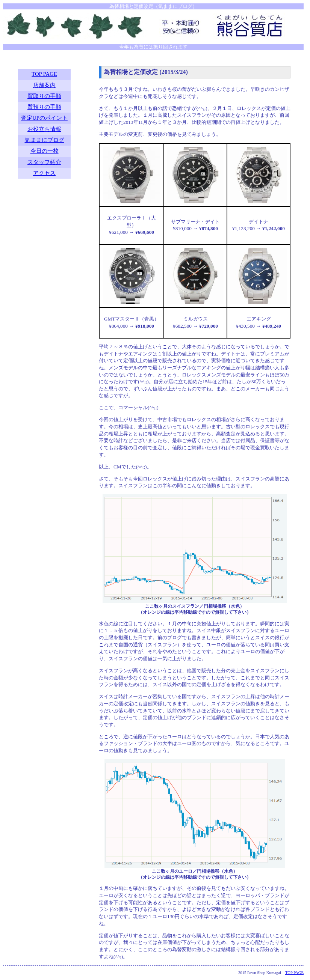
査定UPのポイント (44, 118)
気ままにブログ (45, 140)
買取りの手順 (44, 96)
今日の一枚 (45, 151)
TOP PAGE (44, 74)
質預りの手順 (44, 107)
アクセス (44, 173)
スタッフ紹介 (44, 162)
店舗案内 (44, 85)
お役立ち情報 (44, 129)
